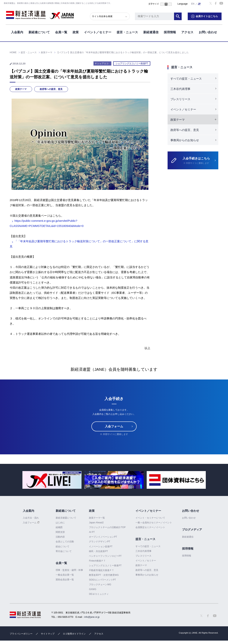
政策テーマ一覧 (97, 518)
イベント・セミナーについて (150, 518)
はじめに (60, 523)
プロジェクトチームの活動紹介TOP (107, 527)
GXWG (93, 589)
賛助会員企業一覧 (65, 580)
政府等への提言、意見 (51, 89)
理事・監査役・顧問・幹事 (69, 570)
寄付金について (64, 551)
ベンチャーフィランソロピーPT (105, 556)
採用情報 (170, 32)
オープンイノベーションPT (103, 537)
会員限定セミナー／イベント (150, 527)
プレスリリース (180, 99)
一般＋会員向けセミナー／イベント (154, 523)
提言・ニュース (127, 32)
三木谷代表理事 (180, 89)
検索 (179, 16)
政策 (76, 32)
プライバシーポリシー (21, 634)
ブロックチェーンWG (100, 585)
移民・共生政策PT (98, 551)
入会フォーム (114, 426)
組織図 (59, 527)
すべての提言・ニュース (186, 79)
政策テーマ (21, 89)
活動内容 (60, 537)
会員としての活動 (65, 542)
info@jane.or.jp (92, 617)
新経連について (39, 32)
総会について (63, 547)
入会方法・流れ (31, 518)
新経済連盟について (66, 518)
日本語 (199, 4)
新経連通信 (151, 32)
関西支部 (60, 532)
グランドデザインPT (99, 542)
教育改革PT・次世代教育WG (104, 575)
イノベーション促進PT (101, 547)
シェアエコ (103, 63)
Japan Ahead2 (96, 523)
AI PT (92, 532)
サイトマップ (48, 634)
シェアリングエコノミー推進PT (132, 63)
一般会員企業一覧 (65, 575)
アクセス (187, 32)
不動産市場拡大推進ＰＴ (101, 570)
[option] (52, 480)
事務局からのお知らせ (185, 140)
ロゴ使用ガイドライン (74, 634)
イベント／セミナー (98, 32)
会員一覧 (61, 32)
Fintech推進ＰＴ (97, 561)
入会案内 (17, 32)
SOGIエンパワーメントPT (102, 580)
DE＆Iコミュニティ (99, 594)
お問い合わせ (208, 32)
